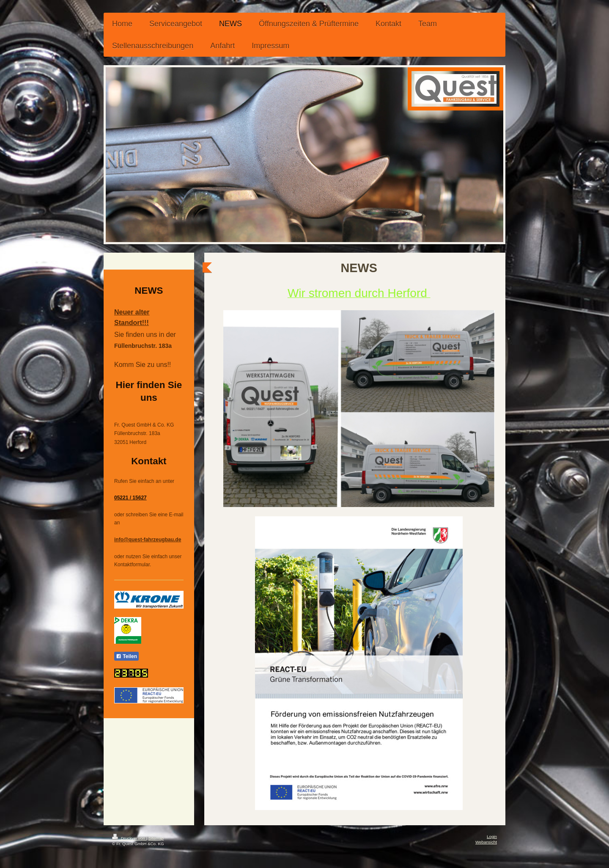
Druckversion (129, 838)
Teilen (126, 656)
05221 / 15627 (130, 498)
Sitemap (156, 838)
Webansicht (486, 842)
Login (492, 836)
